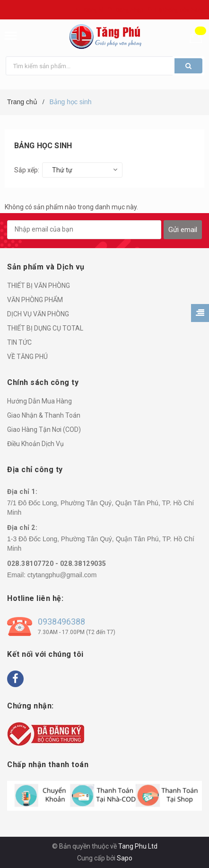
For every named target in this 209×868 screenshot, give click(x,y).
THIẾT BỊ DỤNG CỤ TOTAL (45, 328)
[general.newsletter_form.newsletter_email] (84, 230)
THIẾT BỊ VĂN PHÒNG (39, 286)
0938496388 (61, 622)
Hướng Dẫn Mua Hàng (39, 401)
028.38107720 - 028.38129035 (57, 564)
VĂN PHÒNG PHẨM (35, 300)
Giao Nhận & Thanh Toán (44, 415)
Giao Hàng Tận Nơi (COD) (44, 430)
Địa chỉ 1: (22, 492)
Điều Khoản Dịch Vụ (35, 444)
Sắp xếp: (27, 170)
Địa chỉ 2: (22, 528)
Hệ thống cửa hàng (180, 10)
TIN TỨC (19, 342)
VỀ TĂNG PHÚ (27, 357)
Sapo (125, 858)
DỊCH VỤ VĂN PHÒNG (38, 314)
